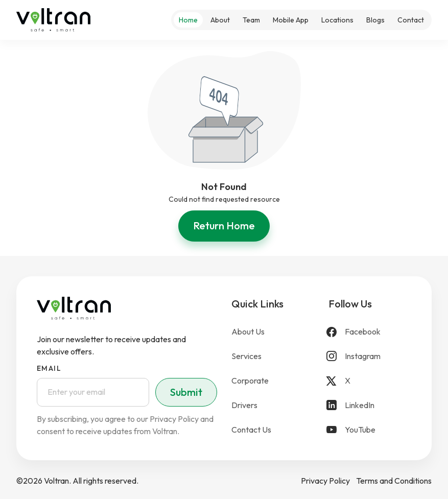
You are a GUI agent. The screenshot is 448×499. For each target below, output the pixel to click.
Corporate (250, 381)
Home (188, 20)
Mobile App (291, 20)
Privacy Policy (325, 481)
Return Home (224, 225)
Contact (411, 20)
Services (246, 356)
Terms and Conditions (394, 481)
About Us (248, 331)
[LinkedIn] (370, 405)
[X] (370, 381)
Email (49, 368)
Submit (186, 392)
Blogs (375, 20)
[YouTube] (370, 430)
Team (251, 20)
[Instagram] (370, 356)
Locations (337, 20)
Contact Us (251, 430)
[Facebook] (370, 331)
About (220, 20)
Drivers (244, 405)
